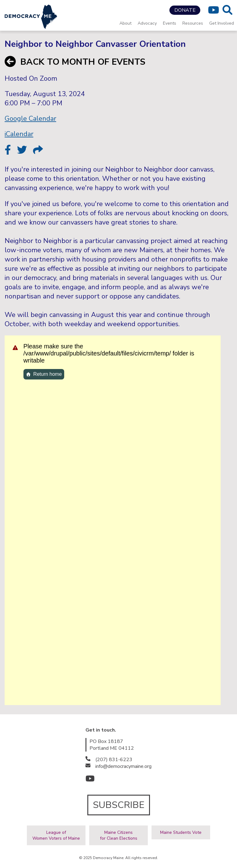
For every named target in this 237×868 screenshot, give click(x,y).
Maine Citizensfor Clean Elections (119, 835)
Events (170, 23)
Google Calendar (30, 119)
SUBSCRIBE (119, 805)
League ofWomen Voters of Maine (56, 835)
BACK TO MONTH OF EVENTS (75, 62)
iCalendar (19, 134)
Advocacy (147, 23)
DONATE (185, 10)
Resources (193, 23)
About (125, 23)
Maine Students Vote (181, 832)
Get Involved (222, 23)
